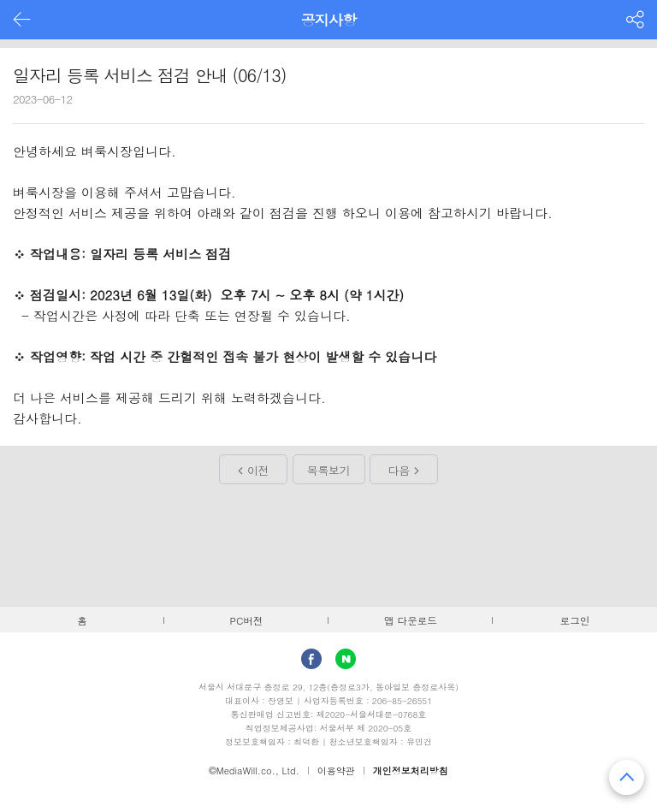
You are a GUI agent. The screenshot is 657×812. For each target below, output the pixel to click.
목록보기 (328, 470)
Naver (346, 659)
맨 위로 (627, 777)
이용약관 (336, 771)
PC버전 (247, 620)
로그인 (575, 620)
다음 (399, 470)
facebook (311, 659)
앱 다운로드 (411, 620)
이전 (258, 470)
